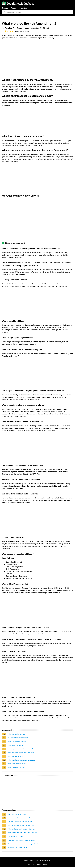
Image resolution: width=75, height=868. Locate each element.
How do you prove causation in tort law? (20, 749)
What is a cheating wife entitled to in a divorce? (23, 833)
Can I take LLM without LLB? (17, 814)
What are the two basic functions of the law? (22, 829)
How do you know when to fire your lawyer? (21, 840)
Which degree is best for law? (17, 742)
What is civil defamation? (16, 745)
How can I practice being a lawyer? (19, 818)
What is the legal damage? (16, 767)
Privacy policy (42, 864)
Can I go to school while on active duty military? (23, 844)
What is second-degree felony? (18, 734)
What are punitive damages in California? (21, 753)
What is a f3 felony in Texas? (17, 764)
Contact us (23, 8)
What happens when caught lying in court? (21, 825)
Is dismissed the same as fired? (18, 738)
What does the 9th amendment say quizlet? (21, 760)
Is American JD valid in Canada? (18, 848)
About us (31, 864)
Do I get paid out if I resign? (17, 836)
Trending (5, 8)
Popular (14, 8)
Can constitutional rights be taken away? (21, 822)
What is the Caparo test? (16, 756)
